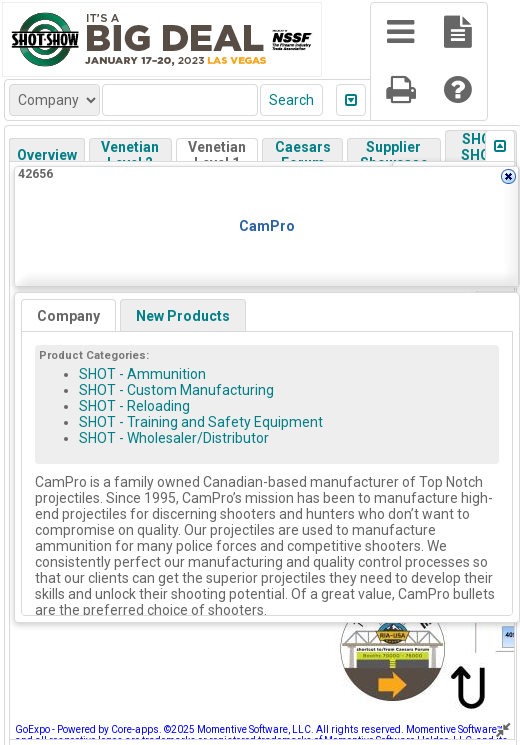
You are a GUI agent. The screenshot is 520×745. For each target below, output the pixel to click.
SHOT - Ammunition (142, 374)
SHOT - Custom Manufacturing (176, 390)
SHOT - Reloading (134, 406)
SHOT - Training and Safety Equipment (201, 422)
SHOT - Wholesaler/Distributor (174, 438)
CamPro (267, 226)
